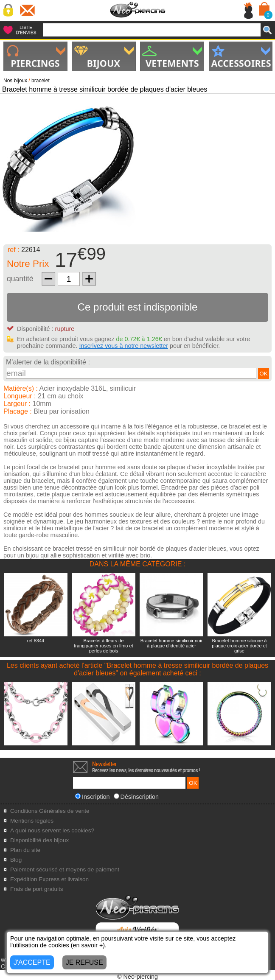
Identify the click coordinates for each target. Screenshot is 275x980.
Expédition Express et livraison (49, 879)
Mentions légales (32, 821)
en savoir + (88, 945)
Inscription (93, 797)
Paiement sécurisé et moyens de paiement (65, 869)
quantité (20, 279)
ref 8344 (36, 641)
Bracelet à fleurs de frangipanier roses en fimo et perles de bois (103, 646)
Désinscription (136, 797)
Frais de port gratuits (37, 889)
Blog (16, 860)
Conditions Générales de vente (50, 811)
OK (263, 374)
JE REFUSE (84, 962)
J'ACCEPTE (32, 962)
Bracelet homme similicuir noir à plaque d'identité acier (172, 643)
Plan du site (25, 850)
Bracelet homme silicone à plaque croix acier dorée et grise (239, 646)
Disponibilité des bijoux (39, 840)
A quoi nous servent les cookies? (52, 830)
